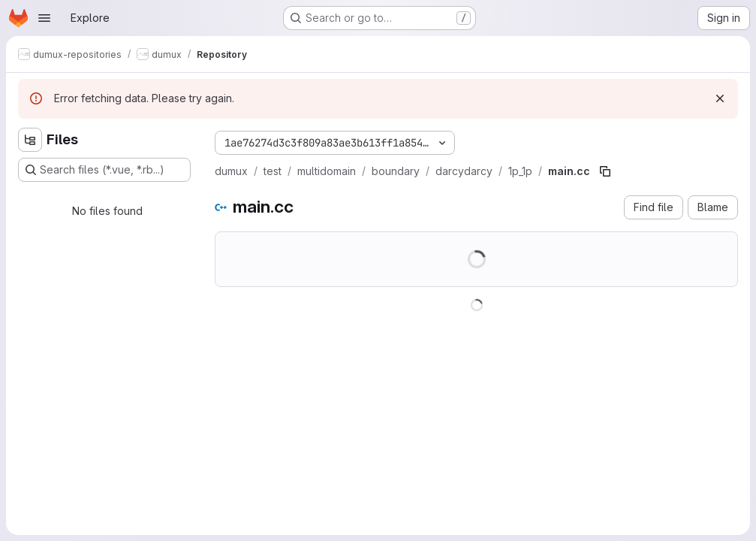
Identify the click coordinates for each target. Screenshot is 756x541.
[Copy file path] (605, 171)
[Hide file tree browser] (30, 140)
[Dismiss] (720, 98)
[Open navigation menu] (44, 18)
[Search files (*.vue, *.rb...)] (104, 170)
